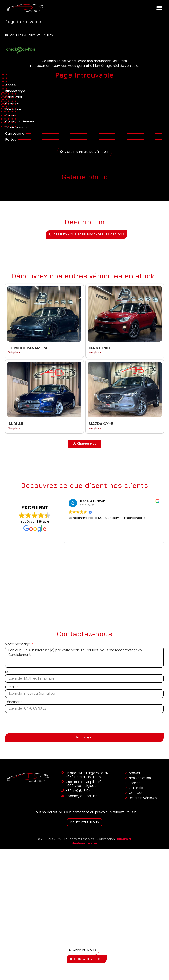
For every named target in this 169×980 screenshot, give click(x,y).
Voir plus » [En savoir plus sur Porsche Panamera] (14, 352)
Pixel (124, 839)
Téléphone (14, 702)
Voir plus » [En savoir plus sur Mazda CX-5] (95, 428)
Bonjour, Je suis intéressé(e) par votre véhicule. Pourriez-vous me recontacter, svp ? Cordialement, (84, 657)
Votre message (18, 644)
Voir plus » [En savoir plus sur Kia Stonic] (95, 352)
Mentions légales (84, 843)
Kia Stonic (99, 348)
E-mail (11, 687)
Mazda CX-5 (101, 424)
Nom (9, 672)
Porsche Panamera (28, 348)
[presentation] (37, 723)
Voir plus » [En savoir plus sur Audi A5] (14, 428)
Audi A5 (16, 424)
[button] (159, 8)
